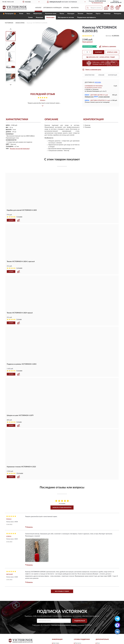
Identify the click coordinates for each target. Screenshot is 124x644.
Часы (28, 14)
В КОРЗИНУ (99, 52)
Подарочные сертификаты (87, 17)
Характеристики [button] (90, 75)
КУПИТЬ (11, 220)
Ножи (21, 14)
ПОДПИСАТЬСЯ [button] (80, 621)
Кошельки (39, 17)
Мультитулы (38, 14)
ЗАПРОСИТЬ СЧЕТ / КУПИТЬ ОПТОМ (101, 57)
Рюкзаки (90, 14)
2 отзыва (19, 319)
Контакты (75, 8)
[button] (97, 3)
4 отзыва (19, 422)
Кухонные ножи (51, 14)
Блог (98, 643)
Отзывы (66, 8)
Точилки (80, 14)
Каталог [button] (38, 8)
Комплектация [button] (112, 75)
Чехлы (62, 14)
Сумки (30, 17)
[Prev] (11, 29)
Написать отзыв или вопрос (62, 508)
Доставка (56, 643)
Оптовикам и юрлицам (52, 8)
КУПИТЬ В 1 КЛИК (112, 52)
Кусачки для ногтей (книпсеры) (20, 149)
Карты (98, 14)
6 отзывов (19, 268)
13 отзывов (20, 473)
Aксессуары (50, 17)
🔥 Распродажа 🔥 (9, 14)
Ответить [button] (29, 527)
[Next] (11, 85)
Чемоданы (118, 14)
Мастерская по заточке (66, 17)
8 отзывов (19, 371)
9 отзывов (19, 217)
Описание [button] (101, 75)
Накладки (71, 14)
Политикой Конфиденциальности (61, 625)
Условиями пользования (78, 625)
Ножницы (107, 14)
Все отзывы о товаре (62, 591)
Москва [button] (98, 82)
